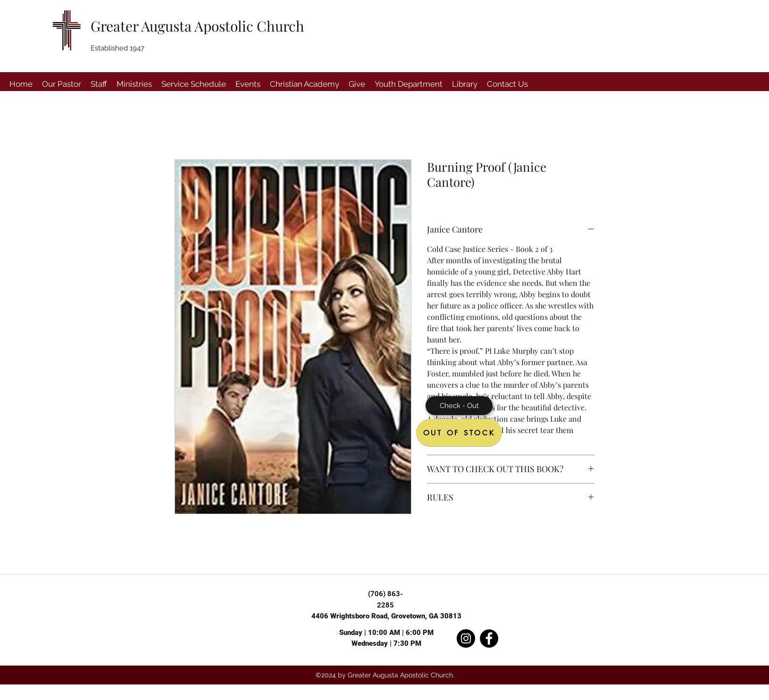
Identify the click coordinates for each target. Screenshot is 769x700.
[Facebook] (489, 638)
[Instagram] (466, 638)
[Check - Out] (459, 406)
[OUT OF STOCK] (459, 433)
